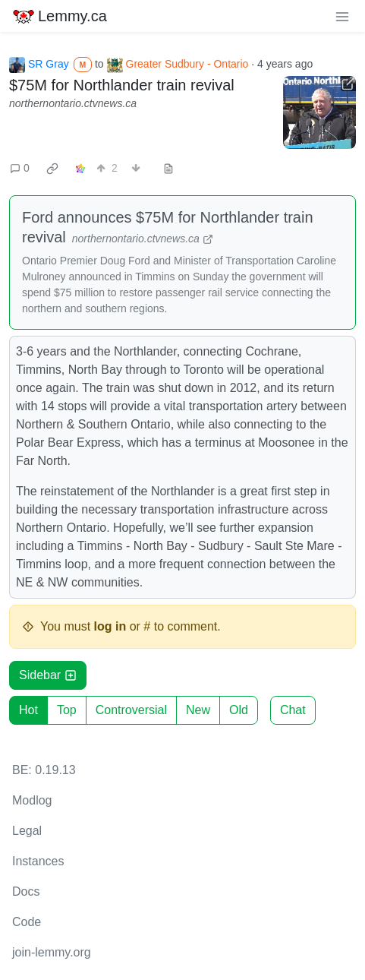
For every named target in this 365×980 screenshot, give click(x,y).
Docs (26, 891)
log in (110, 626)
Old (239, 710)
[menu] (342, 16)
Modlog (32, 800)
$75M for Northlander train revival (122, 85)
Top (67, 710)
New (198, 710)
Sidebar (48, 675)
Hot (28, 710)
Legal (27, 831)
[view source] (168, 168)
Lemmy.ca (60, 16)
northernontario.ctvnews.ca (73, 103)
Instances (38, 861)
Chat (293, 710)
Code (27, 922)
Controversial (131, 710)
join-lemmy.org (52, 952)
